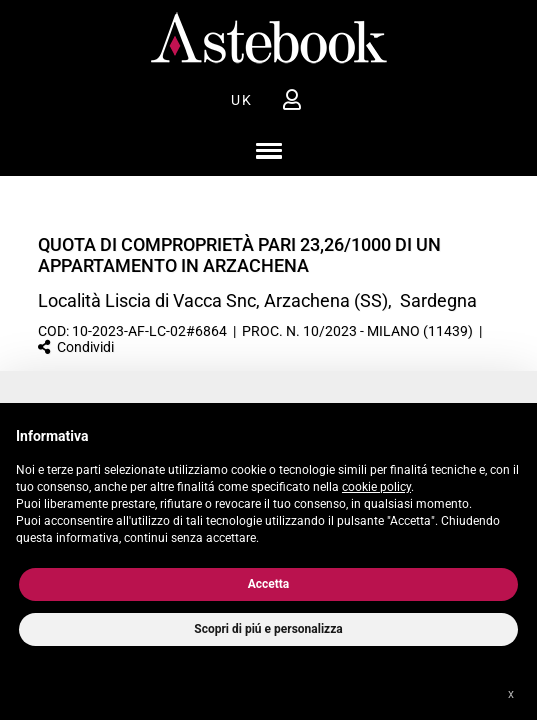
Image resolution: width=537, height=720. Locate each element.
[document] (268, 483)
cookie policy (376, 487)
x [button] (511, 694)
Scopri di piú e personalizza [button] (268, 629)
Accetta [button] (269, 584)
